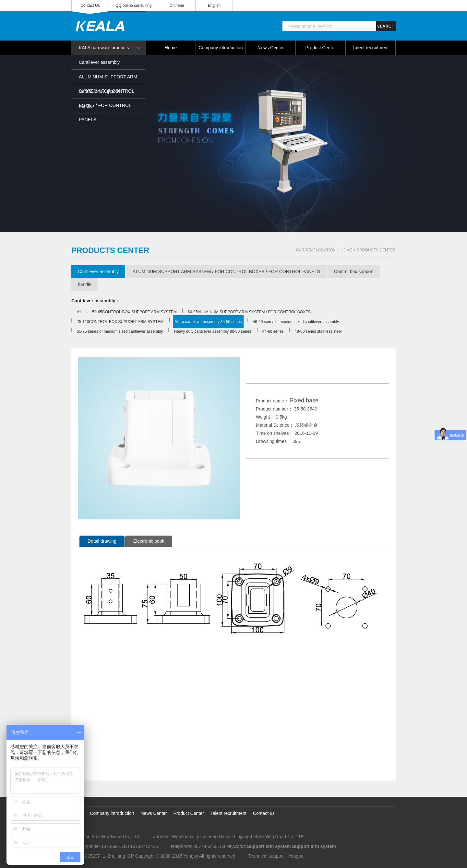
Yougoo (296, 856)
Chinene (177, 6)
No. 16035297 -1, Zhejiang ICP (103, 856)
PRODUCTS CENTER (376, 250)
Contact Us (90, 6)
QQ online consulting (133, 6)
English (214, 6)
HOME (346, 250)
